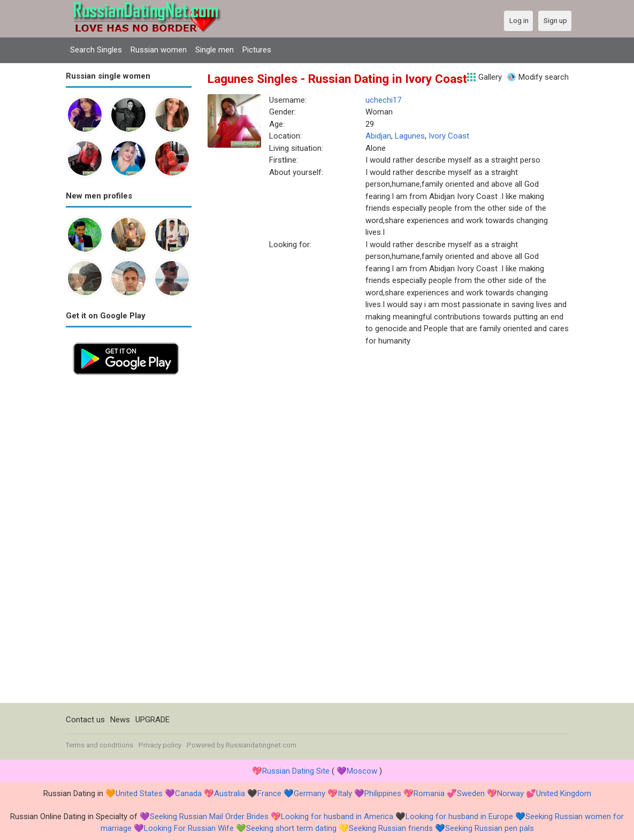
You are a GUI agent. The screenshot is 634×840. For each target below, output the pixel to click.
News (120, 720)
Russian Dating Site (296, 771)
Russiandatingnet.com (261, 745)
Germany (310, 793)
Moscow (362, 771)
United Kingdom (564, 793)
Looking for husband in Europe (459, 816)
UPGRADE (152, 720)
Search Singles (96, 50)
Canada (188, 793)
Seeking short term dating (291, 828)
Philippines (383, 793)
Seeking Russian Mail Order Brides (209, 816)
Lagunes (410, 136)
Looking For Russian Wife (189, 828)
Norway (510, 793)
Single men (215, 50)
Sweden (471, 793)
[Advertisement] (129, 543)
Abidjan (378, 136)
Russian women (159, 50)
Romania (429, 793)
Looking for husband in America (337, 816)
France (269, 793)
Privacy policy (160, 745)
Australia (230, 793)
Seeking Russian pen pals (490, 828)
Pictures (257, 50)
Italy (345, 793)
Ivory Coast (449, 136)
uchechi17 (383, 100)
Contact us (85, 720)
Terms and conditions (100, 745)
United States (139, 793)
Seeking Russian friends (391, 828)
